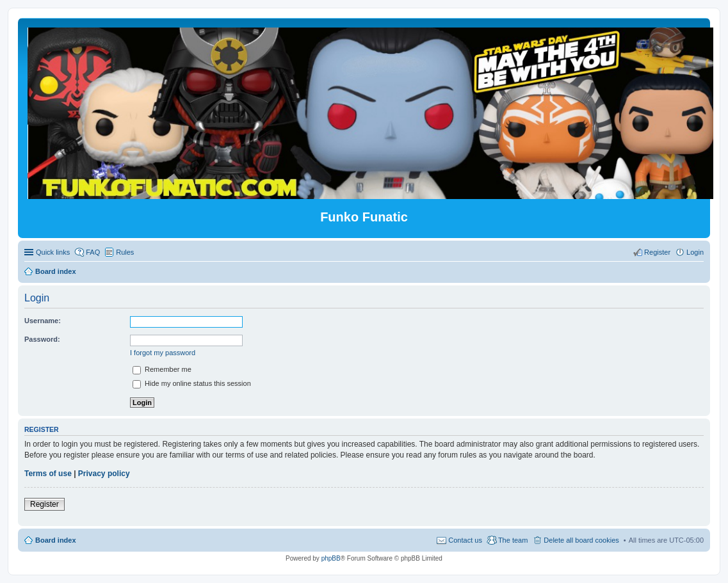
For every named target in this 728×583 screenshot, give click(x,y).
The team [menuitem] (513, 540)
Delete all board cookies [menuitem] (581, 540)
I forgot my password (163, 353)
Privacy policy (104, 474)
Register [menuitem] (657, 252)
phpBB (331, 558)
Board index (56, 540)
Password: (42, 339)
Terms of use (48, 474)
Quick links (53, 252)
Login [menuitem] (695, 252)
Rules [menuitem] (125, 252)
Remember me (162, 369)
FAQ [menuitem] (93, 252)
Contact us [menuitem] (465, 540)
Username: (43, 321)
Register (44, 504)
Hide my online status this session (192, 383)
